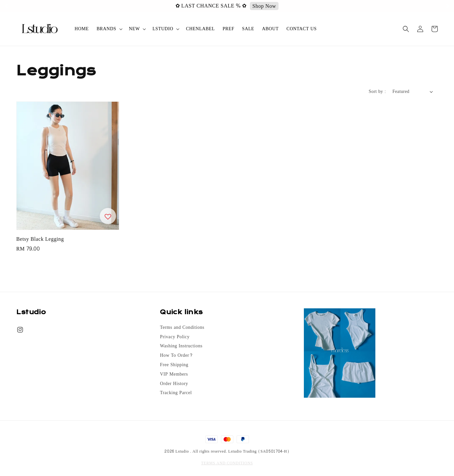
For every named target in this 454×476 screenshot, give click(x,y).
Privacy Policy (175, 337)
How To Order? (176, 355)
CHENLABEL (200, 29)
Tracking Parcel (176, 393)
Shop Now (353, 6)
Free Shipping (174, 365)
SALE (248, 29)
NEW (135, 29)
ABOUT (270, 29)
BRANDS (106, 29)
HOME (82, 29)
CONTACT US (301, 29)
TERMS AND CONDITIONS (227, 463)
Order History (174, 384)
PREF (228, 29)
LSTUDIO (163, 29)
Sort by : (377, 91)
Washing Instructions (181, 346)
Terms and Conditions (182, 328)
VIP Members (174, 374)
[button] (406, 29)
